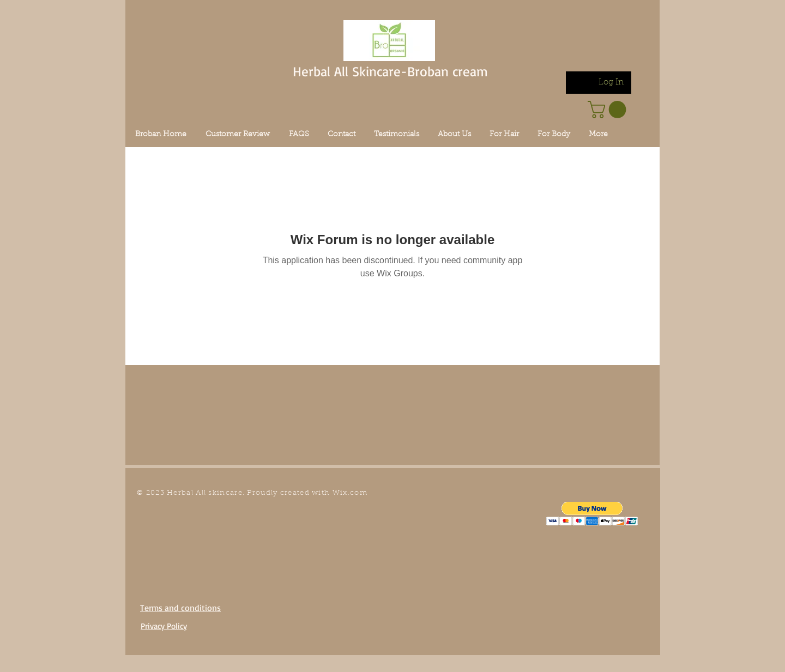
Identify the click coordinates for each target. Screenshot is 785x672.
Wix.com (350, 493)
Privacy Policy (164, 626)
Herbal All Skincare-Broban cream (390, 71)
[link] (609, 110)
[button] (592, 514)
